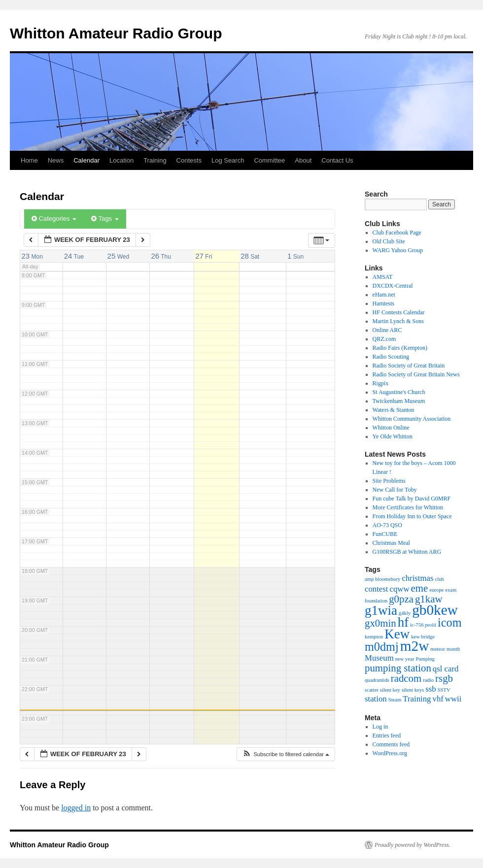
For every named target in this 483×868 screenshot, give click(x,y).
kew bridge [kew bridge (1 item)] (423, 637)
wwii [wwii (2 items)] (453, 699)
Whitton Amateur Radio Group (116, 33)
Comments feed (391, 744)
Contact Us (337, 160)
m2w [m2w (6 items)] (415, 646)
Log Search (228, 160)
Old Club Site (389, 241)
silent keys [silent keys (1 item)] (413, 690)
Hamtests (384, 303)
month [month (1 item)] (453, 649)
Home (29, 160)
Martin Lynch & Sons (398, 321)
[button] (286, 754)
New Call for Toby (395, 490)
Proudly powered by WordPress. (413, 845)
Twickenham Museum (399, 401)
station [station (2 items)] (376, 699)
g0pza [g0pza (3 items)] (401, 599)
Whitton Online (391, 428)
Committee (269, 160)
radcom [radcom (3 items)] (406, 678)
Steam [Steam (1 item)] (395, 700)
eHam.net (384, 295)
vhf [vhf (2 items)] (438, 699)
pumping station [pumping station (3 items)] (398, 668)
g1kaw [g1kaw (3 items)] (429, 599)
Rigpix (381, 383)
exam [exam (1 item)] (451, 590)
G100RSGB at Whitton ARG (407, 552)
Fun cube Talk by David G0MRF (412, 499)
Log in (380, 727)
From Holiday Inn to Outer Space (412, 516)
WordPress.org (390, 753)
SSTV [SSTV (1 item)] (444, 690)
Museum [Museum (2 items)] (379, 658)
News (56, 160)
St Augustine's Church (399, 392)
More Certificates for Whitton (408, 507)
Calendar (86, 160)
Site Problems (389, 481)
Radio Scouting (391, 357)
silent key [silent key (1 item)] (390, 690)
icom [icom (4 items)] (449, 622)
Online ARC (387, 330)
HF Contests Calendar (399, 312)
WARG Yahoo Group (398, 250)
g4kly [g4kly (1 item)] (405, 613)
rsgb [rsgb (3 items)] (444, 678)
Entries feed (387, 735)
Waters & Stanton (394, 410)
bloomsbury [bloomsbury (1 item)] (388, 579)
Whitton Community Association (412, 419)
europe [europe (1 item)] (436, 590)
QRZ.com (384, 339)
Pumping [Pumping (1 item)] (425, 659)
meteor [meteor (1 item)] (438, 649)
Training (155, 160)
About (303, 160)
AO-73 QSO (387, 525)
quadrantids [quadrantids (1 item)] (377, 680)
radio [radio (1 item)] (428, 680)
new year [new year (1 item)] (405, 659)
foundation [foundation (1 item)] (376, 601)
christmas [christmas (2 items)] (417, 578)
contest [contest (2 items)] (377, 589)
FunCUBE (385, 534)
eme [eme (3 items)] (420, 588)
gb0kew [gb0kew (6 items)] (435, 610)
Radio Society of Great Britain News (416, 374)
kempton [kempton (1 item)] (374, 637)
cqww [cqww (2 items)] (400, 589)
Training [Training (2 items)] (417, 699)
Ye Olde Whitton (393, 436)
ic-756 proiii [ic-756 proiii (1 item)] (423, 625)
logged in (76, 808)
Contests (189, 160)
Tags (105, 218)
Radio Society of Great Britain (409, 366)
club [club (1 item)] (440, 579)
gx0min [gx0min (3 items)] (380, 623)
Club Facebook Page (397, 233)
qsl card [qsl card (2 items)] (446, 669)
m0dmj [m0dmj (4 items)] (382, 647)
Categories (54, 218)
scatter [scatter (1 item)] (372, 690)
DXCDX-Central (393, 286)
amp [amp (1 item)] (369, 579)
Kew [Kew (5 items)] (397, 634)
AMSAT (383, 277)
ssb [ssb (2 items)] (431, 689)
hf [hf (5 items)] (403, 622)
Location (121, 160)
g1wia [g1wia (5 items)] (381, 610)
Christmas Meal (391, 543)
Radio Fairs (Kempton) (400, 348)
